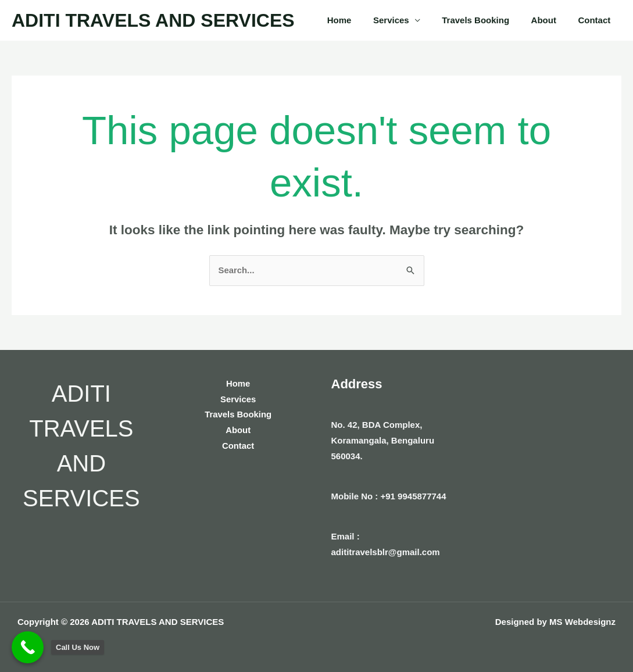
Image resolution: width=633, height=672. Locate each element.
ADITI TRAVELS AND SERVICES (153, 20)
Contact (596, 20)
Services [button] (406, 20)
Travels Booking (487, 20)
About (550, 20)
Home (359, 20)
